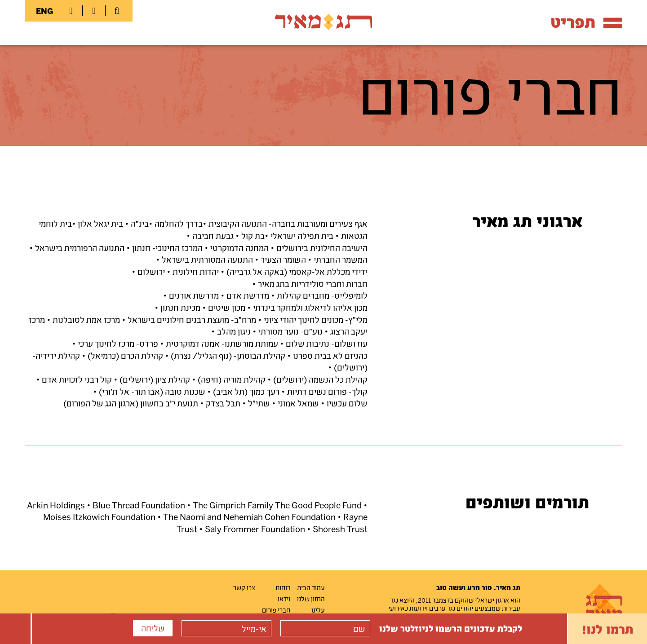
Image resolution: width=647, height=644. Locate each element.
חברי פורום (276, 610)
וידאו (284, 599)
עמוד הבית (311, 587)
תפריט (586, 22)
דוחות (283, 587)
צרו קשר (244, 587)
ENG (44, 11)
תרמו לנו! (608, 629)
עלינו (318, 610)
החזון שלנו (311, 599)
